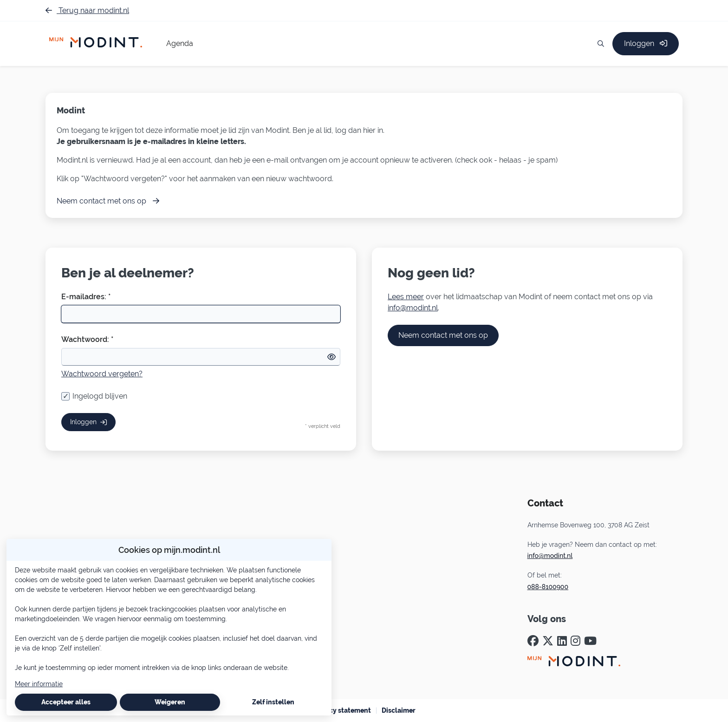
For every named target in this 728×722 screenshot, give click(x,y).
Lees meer (406, 297)
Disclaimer (399, 710)
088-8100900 (548, 587)
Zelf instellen (273, 702)
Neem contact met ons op (443, 335)
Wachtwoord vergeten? (102, 374)
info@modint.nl (413, 308)
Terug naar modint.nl (87, 10)
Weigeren (170, 702)
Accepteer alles (66, 702)
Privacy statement (342, 710)
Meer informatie (39, 684)
